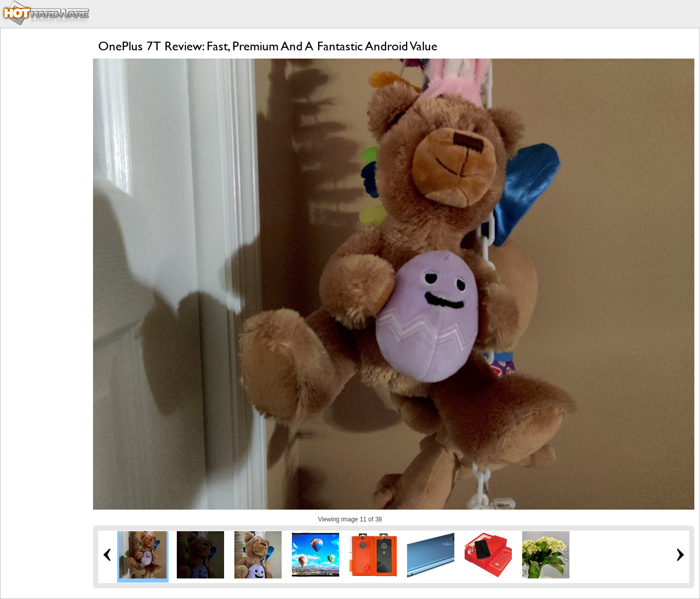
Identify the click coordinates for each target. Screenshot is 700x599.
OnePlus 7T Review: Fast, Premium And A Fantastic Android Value (268, 46)
